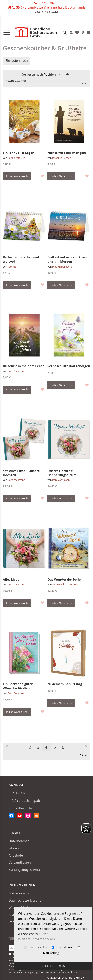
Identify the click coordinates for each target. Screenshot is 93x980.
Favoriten (77, 33)
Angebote (16, 855)
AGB (12, 915)
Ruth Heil (12, 267)
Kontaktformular (21, 808)
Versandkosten (20, 863)
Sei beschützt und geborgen (69, 366)
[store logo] (31, 29)
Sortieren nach (32, 75)
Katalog (54, 12)
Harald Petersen (16, 158)
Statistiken (63, 947)
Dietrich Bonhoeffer (63, 267)
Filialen (83, 33)
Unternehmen (42, 12)
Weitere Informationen (37, 939)
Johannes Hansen (62, 158)
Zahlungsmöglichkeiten (26, 870)
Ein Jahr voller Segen (19, 153)
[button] (42, 176)
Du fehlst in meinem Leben (24, 366)
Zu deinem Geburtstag (65, 684)
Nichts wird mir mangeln (67, 153)
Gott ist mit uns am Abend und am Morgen (68, 259)
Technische (36, 947)
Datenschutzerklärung (25, 900)
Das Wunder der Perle (64, 580)
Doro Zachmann (16, 371)
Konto (71, 33)
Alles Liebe (11, 580)
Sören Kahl (58, 584)
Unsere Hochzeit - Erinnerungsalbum (62, 473)
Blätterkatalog (19, 893)
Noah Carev (71, 584)
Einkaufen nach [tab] (17, 61)
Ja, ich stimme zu (53, 966)
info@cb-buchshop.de (25, 801)
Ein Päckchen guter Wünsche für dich (18, 686)
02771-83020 (47, 3)
